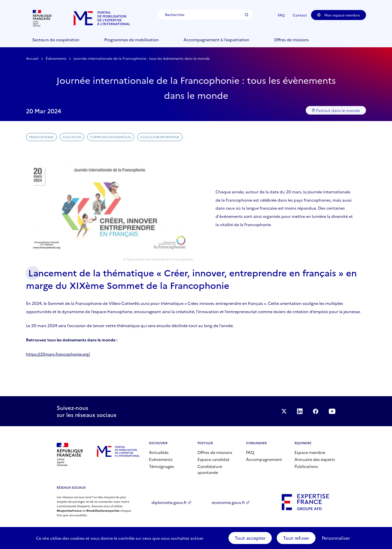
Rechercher (246, 15)
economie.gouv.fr (228, 502)
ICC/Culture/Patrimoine (160, 137)
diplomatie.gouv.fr (169, 502)
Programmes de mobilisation (131, 40)
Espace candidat (213, 459)
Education (72, 137)
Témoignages (161, 466)
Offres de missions (291, 40)
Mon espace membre (338, 15)
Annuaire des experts (315, 459)
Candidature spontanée (210, 469)
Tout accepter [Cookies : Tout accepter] (250, 538)
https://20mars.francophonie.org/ (58, 354)
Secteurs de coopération (56, 40)
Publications (306, 466)
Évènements (56, 58)
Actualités (159, 452)
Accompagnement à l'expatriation (216, 40)
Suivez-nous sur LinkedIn (300, 411)
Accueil (32, 58)
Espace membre (310, 452)
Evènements (161, 459)
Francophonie (41, 137)
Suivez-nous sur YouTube (332, 411)
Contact (300, 15)
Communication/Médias (111, 137)
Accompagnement (264, 459)
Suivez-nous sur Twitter (284, 411)
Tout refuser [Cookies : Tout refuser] (296, 538)
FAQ (281, 15)
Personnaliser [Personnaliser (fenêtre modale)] (336, 538)
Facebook (315, 411)
